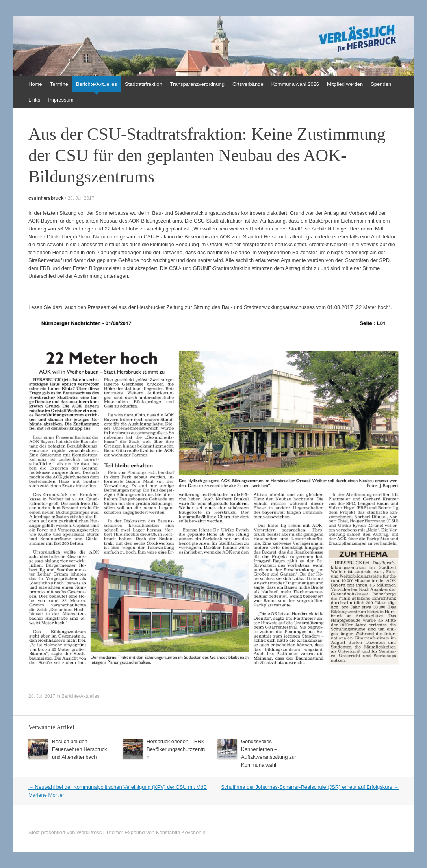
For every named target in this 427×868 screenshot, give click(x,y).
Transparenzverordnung (197, 84)
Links (34, 100)
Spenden (381, 84)
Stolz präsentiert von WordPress (65, 832)
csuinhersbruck (46, 198)
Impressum (61, 100)
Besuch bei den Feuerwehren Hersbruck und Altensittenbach (79, 749)
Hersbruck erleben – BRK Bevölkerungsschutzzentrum (176, 749)
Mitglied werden (345, 84)
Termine (59, 84)
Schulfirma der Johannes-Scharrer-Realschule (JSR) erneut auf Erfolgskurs (310, 787)
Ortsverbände (248, 84)
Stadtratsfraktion (144, 84)
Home (35, 84)
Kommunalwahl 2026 (295, 84)
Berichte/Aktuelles (97, 84)
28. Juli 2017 (81, 198)
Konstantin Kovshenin (181, 832)
